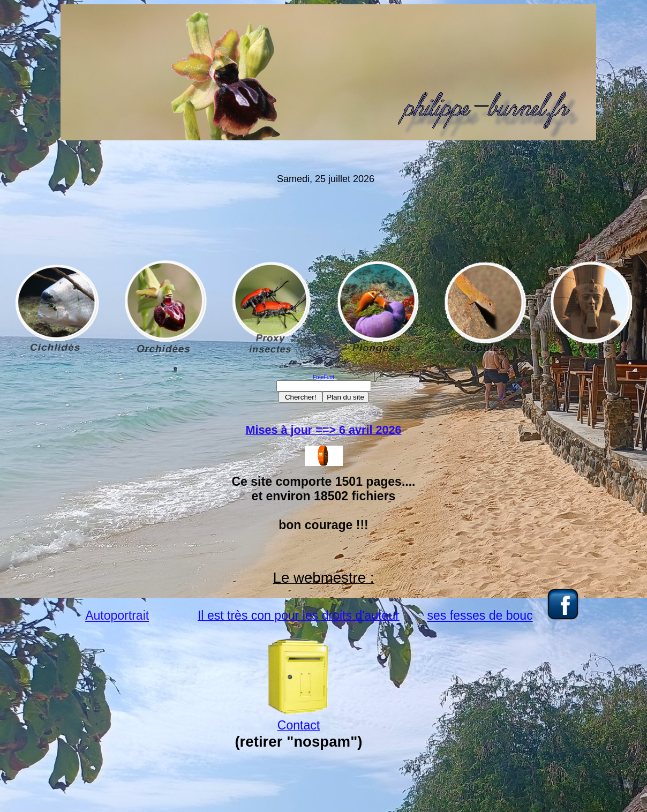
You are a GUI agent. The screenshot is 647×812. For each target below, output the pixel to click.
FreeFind (323, 377)
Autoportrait (117, 615)
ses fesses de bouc (480, 615)
